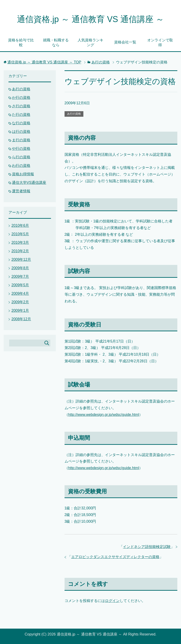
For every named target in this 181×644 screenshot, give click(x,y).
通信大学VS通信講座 (29, 183)
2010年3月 (20, 243)
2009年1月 (20, 311)
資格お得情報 (23, 174)
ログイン (112, 601)
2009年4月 (20, 294)
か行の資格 (21, 98)
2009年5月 (20, 285)
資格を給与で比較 (21, 43)
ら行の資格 (21, 157)
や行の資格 (21, 149)
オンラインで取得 (160, 43)
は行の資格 (21, 132)
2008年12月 (21, 319)
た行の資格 (21, 115)
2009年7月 (20, 277)
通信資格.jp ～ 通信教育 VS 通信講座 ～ (90, 19)
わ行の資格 (21, 166)
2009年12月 (21, 260)
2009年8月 (20, 268)
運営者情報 (21, 191)
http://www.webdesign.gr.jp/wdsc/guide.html (104, 415)
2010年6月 (20, 226)
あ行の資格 (74, 114)
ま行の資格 (21, 140)
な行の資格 (21, 123)
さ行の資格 (21, 106)
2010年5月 (20, 234)
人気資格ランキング (90, 43)
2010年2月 (20, 251)
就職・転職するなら (56, 43)
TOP (44, 62)
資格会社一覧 (125, 42)
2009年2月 (20, 302)
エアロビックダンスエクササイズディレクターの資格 (115, 557)
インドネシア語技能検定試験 (147, 547)
